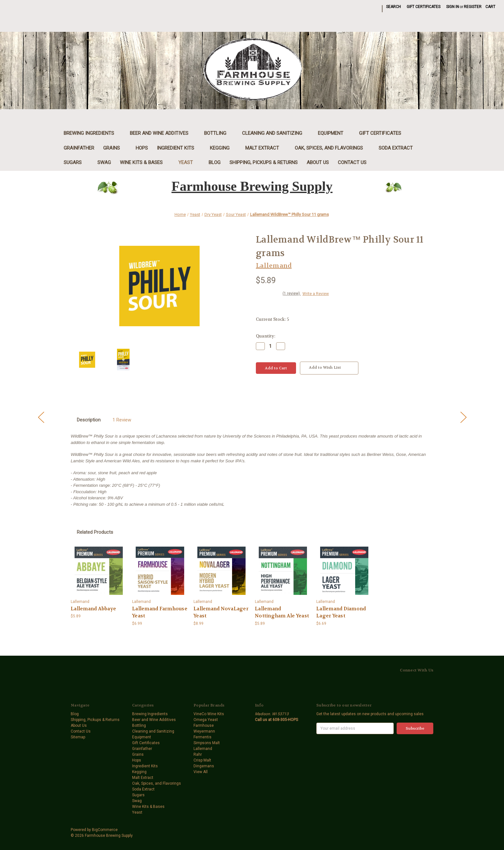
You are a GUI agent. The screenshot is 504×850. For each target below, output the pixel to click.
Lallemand (203, 749)
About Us (318, 162)
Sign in (453, 7)
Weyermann (204, 731)
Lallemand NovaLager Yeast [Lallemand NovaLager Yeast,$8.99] (221, 612)
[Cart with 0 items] (490, 7)
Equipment (334, 133)
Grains (115, 148)
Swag (104, 162)
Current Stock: (272, 319)
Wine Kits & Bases (145, 162)
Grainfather (79, 148)
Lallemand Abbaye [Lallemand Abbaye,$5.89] (93, 609)
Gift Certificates (423, 7)
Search (393, 7)
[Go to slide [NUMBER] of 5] (41, 417)
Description (89, 420)
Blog (215, 162)
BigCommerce (105, 830)
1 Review (122, 420)
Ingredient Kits (179, 148)
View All (201, 772)
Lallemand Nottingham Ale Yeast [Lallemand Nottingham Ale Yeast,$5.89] (282, 612)
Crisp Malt (202, 760)
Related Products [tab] (95, 532)
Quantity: (265, 336)
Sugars (76, 162)
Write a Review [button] (316, 294)
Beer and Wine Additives (162, 133)
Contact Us (352, 162)
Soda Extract (396, 148)
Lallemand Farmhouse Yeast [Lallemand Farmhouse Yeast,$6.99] (160, 612)
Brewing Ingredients (92, 133)
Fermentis (203, 737)
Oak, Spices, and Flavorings (332, 148)
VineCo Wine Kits (209, 714)
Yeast (189, 162)
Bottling (219, 133)
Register (473, 7)
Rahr (198, 754)
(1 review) (292, 293)
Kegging (223, 148)
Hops (142, 148)
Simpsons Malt (207, 743)
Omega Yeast (206, 720)
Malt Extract (265, 148)
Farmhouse (204, 725)
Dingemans (204, 766)
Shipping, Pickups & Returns (264, 162)
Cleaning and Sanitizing (275, 133)
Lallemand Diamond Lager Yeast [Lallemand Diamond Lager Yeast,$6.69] (341, 612)
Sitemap (78, 737)
